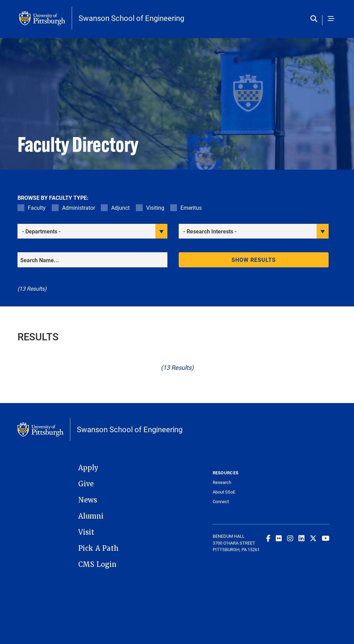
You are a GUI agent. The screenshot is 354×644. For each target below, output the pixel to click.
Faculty (37, 208)
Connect (221, 502)
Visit (86, 532)
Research (222, 482)
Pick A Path (98, 548)
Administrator (79, 208)
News (88, 500)
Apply (88, 468)
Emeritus (191, 208)
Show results (254, 260)
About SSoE (224, 492)
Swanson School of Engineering (131, 18)
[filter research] (254, 231)
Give (86, 484)
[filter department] (92, 231)
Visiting (155, 208)
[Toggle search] (315, 19)
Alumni (91, 516)
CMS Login (97, 564)
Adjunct (120, 208)
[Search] (92, 260)
